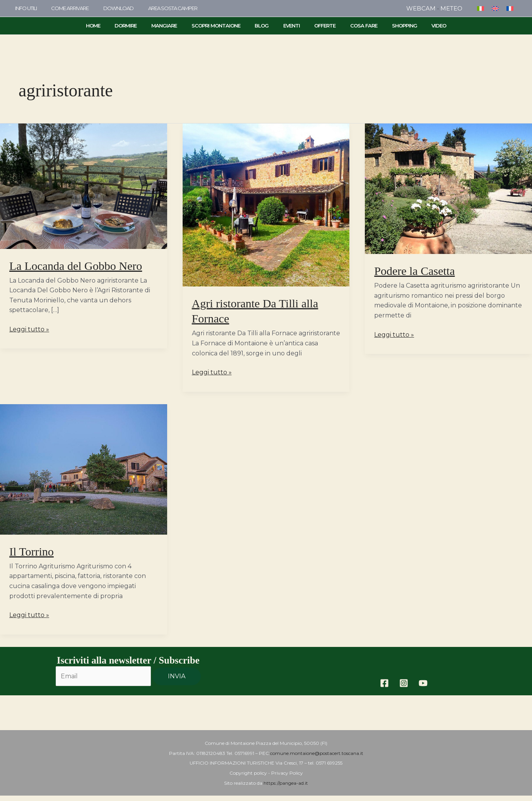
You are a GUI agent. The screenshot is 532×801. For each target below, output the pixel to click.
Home (113, 26)
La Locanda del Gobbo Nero (76, 266)
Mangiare (175, 26)
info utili (24, 8)
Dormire (141, 26)
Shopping (389, 26)
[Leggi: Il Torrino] (84, 469)
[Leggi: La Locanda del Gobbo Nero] (84, 186)
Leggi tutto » (29, 329)
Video (419, 26)
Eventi (289, 26)
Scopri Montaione (222, 26)
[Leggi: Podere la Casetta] (448, 188)
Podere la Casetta (414, 271)
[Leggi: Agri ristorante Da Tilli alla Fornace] (266, 205)
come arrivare (63, 8)
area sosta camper (157, 8)
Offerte (318, 26)
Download (107, 8)
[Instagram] (404, 683)
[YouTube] (423, 683)
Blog (264, 26)
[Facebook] (384, 683)
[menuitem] (481, 8)
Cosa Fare (352, 26)
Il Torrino (32, 551)
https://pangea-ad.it (286, 783)
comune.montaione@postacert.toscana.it (317, 753)
